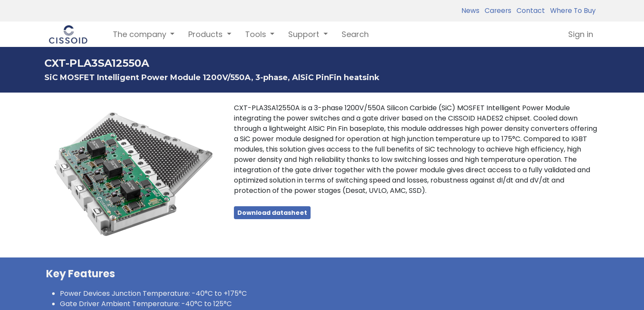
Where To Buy (571, 11)
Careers (496, 11)
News (470, 11)
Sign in (581, 34)
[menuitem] (355, 34)
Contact (529, 11)
